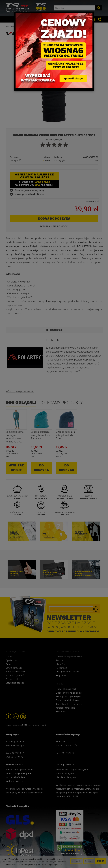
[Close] (91, 14)
